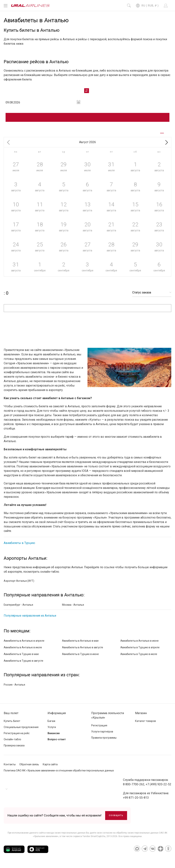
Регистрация (99, 729)
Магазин (141, 716)
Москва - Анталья (73, 608)
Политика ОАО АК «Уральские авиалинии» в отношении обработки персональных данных (59, 774)
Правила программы (104, 741)
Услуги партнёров (102, 735)
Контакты (10, 768)
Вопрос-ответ (57, 742)
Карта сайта (50, 768)
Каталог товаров (145, 724)
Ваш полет (11, 716)
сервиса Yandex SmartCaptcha (89, 839)
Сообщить (116, 819)
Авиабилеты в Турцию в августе (24, 664)
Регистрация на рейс (17, 736)
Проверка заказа (14, 749)
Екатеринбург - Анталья (18, 608)
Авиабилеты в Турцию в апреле (140, 651)
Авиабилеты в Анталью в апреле (24, 644)
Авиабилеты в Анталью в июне (140, 644)
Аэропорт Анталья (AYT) (19, 584)
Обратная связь (29, 768)
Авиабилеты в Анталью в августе (83, 651)
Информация (57, 716)
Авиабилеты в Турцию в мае (21, 657)
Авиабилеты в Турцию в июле (139, 657)
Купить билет (12, 724)
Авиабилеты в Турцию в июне (80, 657)
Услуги (52, 730)
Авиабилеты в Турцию (19, 546)
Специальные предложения (21, 730)
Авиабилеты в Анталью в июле (23, 651)
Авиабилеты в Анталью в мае (80, 644)
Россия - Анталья (14, 688)
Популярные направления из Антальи (30, 619)
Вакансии (54, 736)
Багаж (51, 724)
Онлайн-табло (12, 742)
